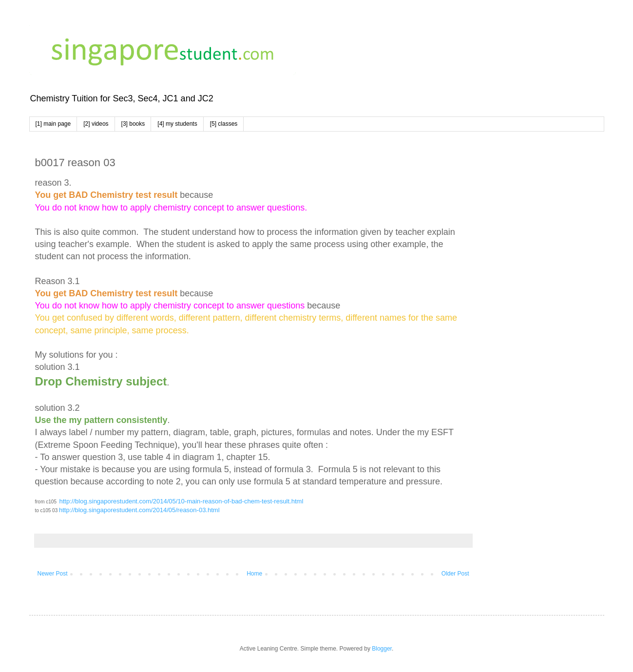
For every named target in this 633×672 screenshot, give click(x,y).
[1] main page (53, 124)
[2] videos (96, 124)
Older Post (455, 574)
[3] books (133, 124)
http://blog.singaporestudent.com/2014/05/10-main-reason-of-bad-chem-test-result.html (182, 501)
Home (254, 574)
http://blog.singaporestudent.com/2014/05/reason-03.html (139, 510)
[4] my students (177, 124)
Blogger (382, 649)
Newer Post (53, 574)
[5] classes (224, 124)
